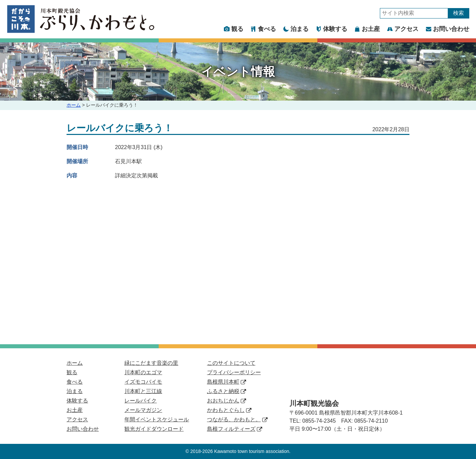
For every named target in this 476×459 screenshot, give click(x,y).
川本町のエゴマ (143, 372)
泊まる (296, 29)
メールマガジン (143, 410)
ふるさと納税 (227, 391)
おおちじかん (227, 401)
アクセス (403, 29)
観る (234, 29)
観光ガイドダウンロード (154, 429)
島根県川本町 (227, 382)
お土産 (367, 29)
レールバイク (141, 401)
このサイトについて (231, 363)
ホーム (74, 105)
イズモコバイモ (143, 382)
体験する (332, 29)
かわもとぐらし (229, 410)
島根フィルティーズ (235, 429)
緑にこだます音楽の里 (151, 363)
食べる (263, 29)
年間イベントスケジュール (157, 419)
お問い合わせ (448, 29)
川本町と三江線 (143, 391)
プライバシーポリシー (234, 372)
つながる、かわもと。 (237, 419)
